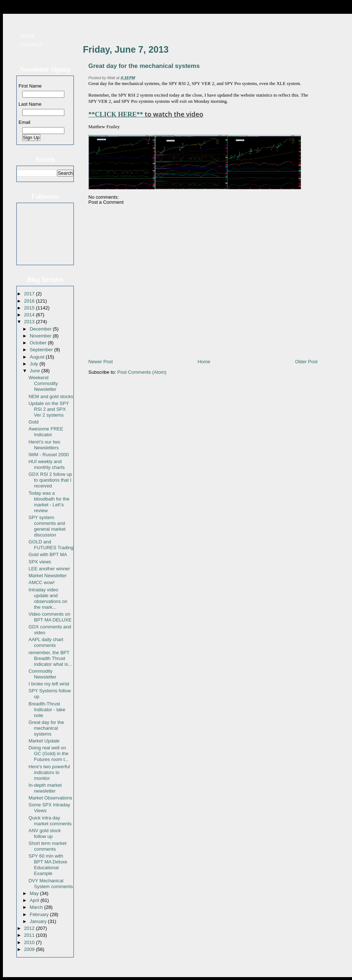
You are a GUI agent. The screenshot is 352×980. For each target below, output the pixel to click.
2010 (30, 942)
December (41, 329)
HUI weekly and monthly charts (47, 464)
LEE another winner (49, 569)
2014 (30, 315)
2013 (30, 322)
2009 (30, 949)
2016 (30, 301)
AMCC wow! (41, 582)
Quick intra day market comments (50, 821)
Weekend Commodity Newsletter (43, 383)
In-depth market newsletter (45, 788)
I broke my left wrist (49, 684)
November (41, 336)
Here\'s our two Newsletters (44, 445)
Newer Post (101, 362)
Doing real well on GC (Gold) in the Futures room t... (48, 754)
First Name (30, 86)
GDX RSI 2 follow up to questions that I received (50, 480)
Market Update (44, 741)
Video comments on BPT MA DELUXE (50, 617)
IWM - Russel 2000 (49, 455)
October (39, 343)
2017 (30, 294)
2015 (30, 308)
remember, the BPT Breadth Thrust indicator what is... (50, 658)
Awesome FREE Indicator (46, 432)
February (40, 914)
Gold (33, 422)
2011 (30, 935)
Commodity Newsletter (42, 674)
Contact (32, 45)
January (39, 921)
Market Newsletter (47, 576)
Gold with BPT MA (48, 554)
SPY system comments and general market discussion (47, 526)
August (38, 357)
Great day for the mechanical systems (46, 728)
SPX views (40, 562)
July (35, 364)
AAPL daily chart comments (46, 642)
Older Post (306, 362)
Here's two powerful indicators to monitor (49, 772)
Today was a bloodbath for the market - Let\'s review (49, 502)
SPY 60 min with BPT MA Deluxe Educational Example (48, 865)
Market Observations (50, 798)
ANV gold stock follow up (45, 833)
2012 (30, 928)
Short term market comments (47, 846)
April (35, 900)
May (35, 893)
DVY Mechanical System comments (51, 884)
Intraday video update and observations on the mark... (48, 598)
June (36, 371)
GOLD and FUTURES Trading (51, 545)
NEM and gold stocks (51, 396)
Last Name (30, 104)
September (42, 350)
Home (27, 36)
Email (25, 122)
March (37, 907)
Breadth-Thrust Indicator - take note (47, 710)
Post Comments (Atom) (142, 372)
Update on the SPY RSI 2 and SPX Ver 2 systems (49, 409)
